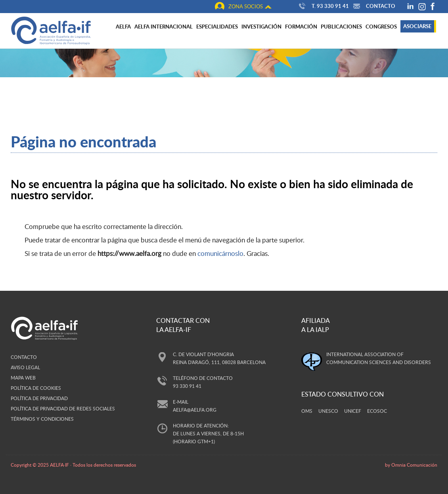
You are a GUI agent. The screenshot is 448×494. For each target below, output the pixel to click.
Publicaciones (341, 27)
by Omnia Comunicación (411, 465)
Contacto (373, 6)
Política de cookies (36, 388)
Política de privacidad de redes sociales (63, 408)
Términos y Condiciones (42, 419)
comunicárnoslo (220, 253)
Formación (301, 27)
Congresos (381, 27)
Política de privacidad (39, 398)
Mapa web (23, 378)
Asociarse (417, 26)
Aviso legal (25, 367)
